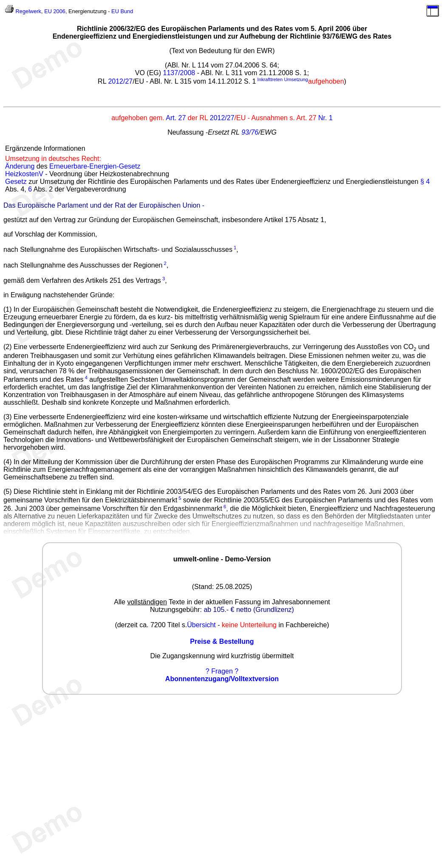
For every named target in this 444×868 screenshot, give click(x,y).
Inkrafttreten (270, 79)
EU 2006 (55, 11)
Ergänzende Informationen (45, 148)
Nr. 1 (325, 118)
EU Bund (122, 11)
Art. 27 (176, 118)
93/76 (250, 132)
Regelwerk (28, 11)
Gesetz (16, 182)
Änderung (20, 166)
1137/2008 (179, 73)
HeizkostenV (24, 174)
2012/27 (120, 81)
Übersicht (201, 625)
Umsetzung (296, 79)
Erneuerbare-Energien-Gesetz (95, 166)
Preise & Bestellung (222, 641)
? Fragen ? (222, 671)
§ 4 (425, 182)
